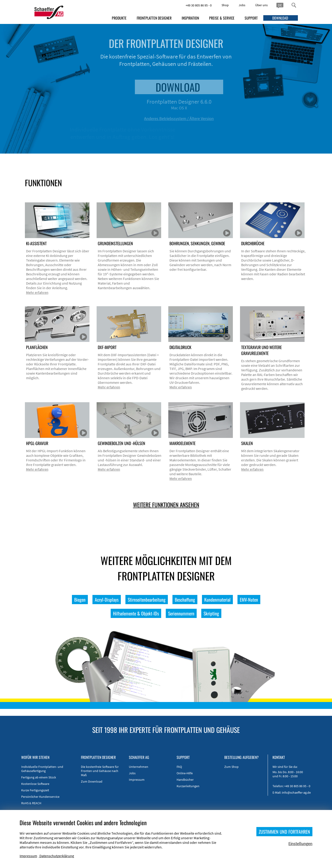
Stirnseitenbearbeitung (147, 600)
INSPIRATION (190, 18)
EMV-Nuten (249, 600)
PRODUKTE (119, 18)
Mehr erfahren (37, 292)
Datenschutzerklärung (57, 856)
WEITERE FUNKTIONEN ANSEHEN (166, 505)
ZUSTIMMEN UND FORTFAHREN (284, 832)
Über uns (261, 5)
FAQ (179, 767)
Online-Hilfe (185, 773)
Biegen (80, 600)
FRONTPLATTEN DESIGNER (154, 18)
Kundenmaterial (217, 600)
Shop (225, 5)
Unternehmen (139, 767)
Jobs (242, 5)
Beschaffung (185, 600)
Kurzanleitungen (188, 786)
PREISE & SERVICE (222, 18)
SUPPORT (251, 18)
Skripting (211, 613)
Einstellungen (300, 843)
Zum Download (92, 781)
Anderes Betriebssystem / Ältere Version (195, 118)
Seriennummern (181, 613)
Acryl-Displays (107, 600)
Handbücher (185, 780)
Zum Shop (231, 767)
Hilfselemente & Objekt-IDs (136, 613)
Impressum (137, 780)
